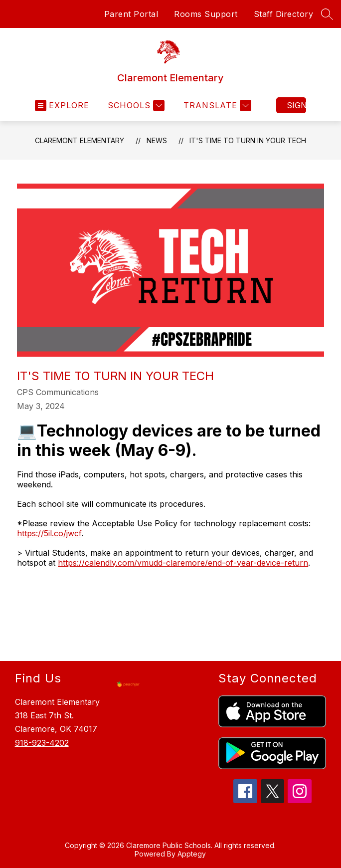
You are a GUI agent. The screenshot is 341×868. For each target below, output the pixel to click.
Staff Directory (284, 14)
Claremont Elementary (80, 140)
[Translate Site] (216, 106)
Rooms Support (206, 14)
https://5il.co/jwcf (49, 533)
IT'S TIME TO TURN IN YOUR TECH (248, 140)
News (157, 140)
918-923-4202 (42, 743)
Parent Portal (131, 14)
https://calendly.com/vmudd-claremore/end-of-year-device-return (183, 563)
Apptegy (192, 854)
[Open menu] (62, 106)
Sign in (296, 105)
